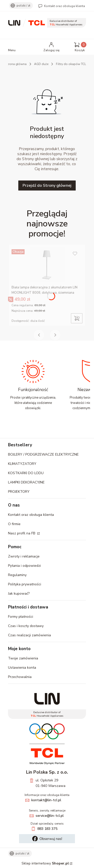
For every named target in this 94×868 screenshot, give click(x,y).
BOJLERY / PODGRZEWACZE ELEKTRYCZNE (43, 454)
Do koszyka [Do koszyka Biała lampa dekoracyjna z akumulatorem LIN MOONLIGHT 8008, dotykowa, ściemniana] (77, 318)
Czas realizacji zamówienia (29, 635)
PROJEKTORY (19, 492)
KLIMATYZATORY (22, 464)
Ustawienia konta (22, 668)
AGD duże (41, 64)
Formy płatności (21, 617)
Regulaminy (17, 575)
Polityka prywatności (25, 584)
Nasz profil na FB (22, 533)
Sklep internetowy (45, 863)
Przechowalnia (20, 677)
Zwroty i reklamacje (24, 556)
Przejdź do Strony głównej (47, 185)
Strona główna (16, 64)
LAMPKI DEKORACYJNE (26, 482)
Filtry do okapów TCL (71, 64)
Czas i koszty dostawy (26, 626)
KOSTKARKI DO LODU (26, 473)
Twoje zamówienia (23, 658)
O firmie (14, 524)
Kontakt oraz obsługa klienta (65, 6)
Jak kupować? (19, 594)
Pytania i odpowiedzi (24, 566)
